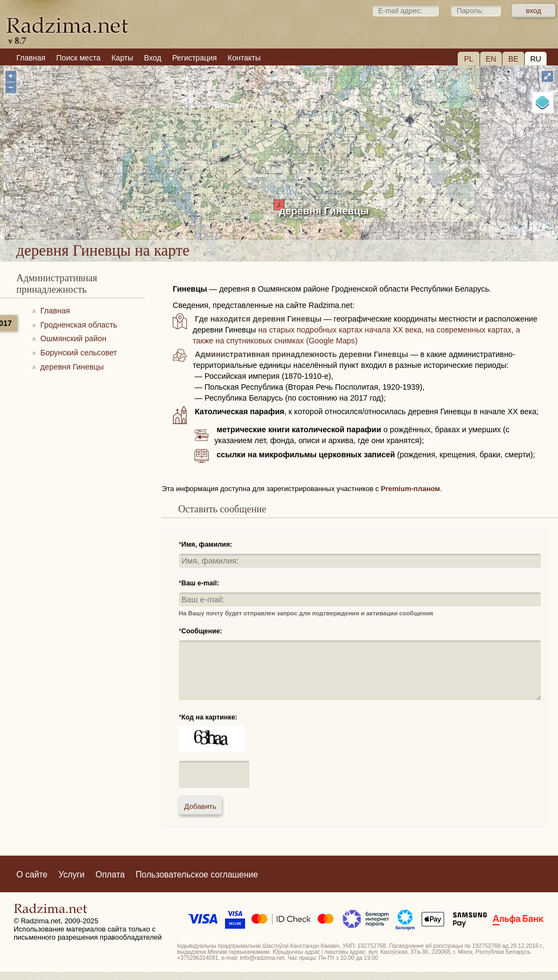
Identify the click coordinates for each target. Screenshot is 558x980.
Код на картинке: (210, 717)
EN (491, 59)
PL (468, 59)
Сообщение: (202, 631)
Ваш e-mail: (200, 583)
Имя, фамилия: (207, 545)
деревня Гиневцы (324, 211)
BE (514, 59)
